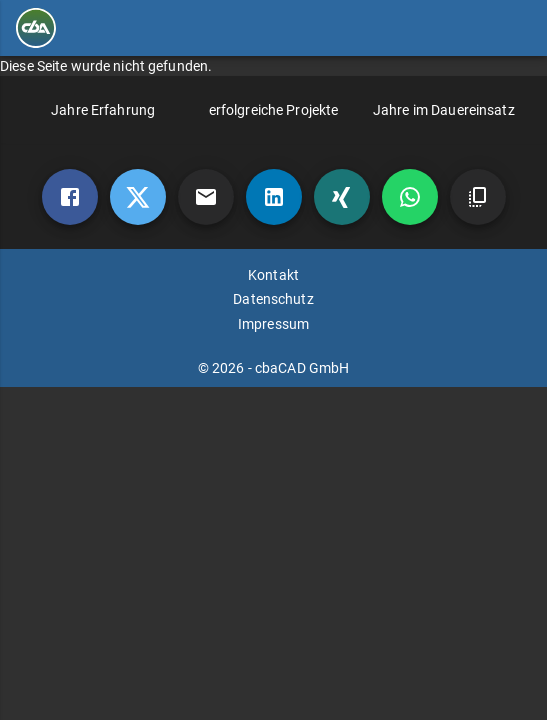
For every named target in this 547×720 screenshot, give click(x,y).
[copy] (478, 197)
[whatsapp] (410, 197)
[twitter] (138, 197)
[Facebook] (70, 197)
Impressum (273, 324)
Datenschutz (273, 299)
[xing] (342, 197)
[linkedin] (274, 197)
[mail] (206, 197)
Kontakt (273, 275)
